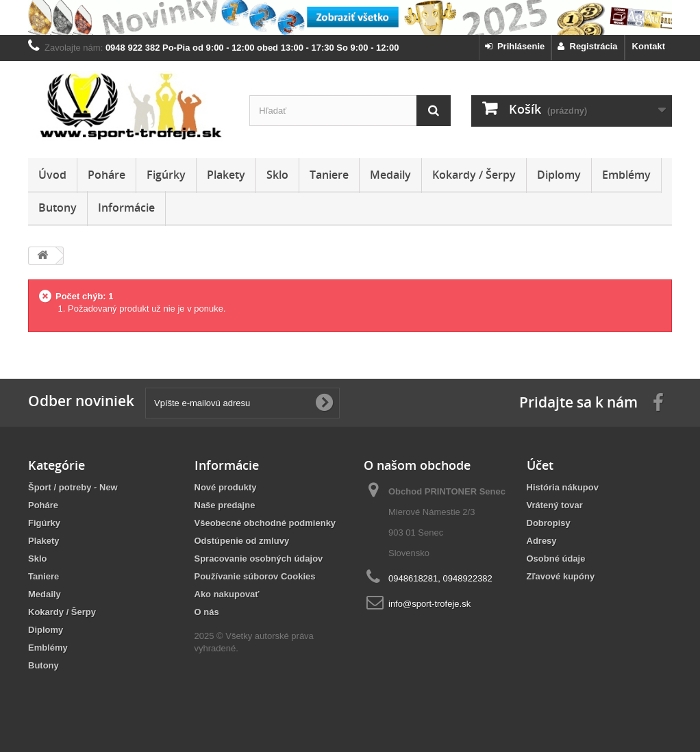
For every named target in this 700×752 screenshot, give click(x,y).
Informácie (126, 208)
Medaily (390, 175)
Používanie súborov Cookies (255, 576)
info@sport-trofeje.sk (429, 604)
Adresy (542, 541)
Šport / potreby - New (73, 487)
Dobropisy (549, 523)
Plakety (226, 175)
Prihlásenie (515, 46)
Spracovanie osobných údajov (259, 559)
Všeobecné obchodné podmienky (265, 523)
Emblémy (626, 175)
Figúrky (166, 175)
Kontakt (649, 46)
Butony (58, 208)
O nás (207, 612)
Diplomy (559, 175)
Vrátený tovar (555, 505)
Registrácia (587, 46)
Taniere (329, 175)
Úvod (52, 175)
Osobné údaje (556, 559)
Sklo (277, 175)
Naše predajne (225, 505)
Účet (540, 465)
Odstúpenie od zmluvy (242, 541)
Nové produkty (226, 487)
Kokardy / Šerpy (474, 175)
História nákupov (563, 487)
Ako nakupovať (227, 594)
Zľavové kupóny (561, 576)
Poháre (107, 175)
